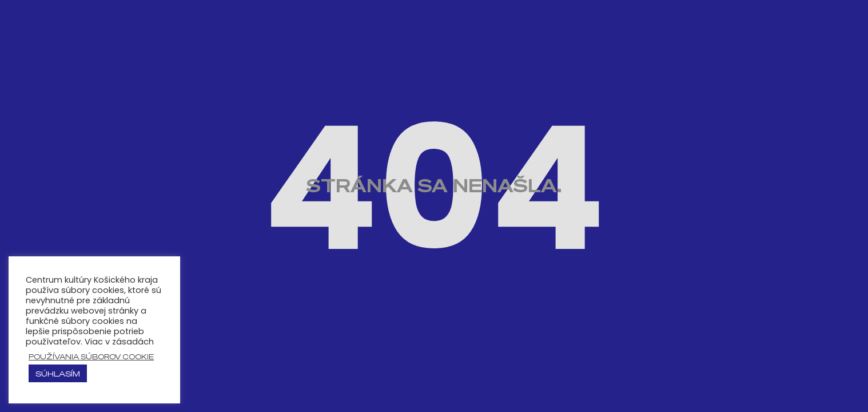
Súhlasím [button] (58, 373)
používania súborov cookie (91, 356)
